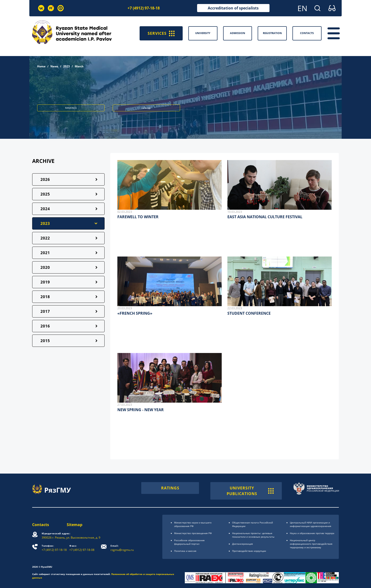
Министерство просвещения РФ (193, 533)
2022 (45, 238)
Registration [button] (272, 33)
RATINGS (170, 488)
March (79, 66)
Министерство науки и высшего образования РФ (193, 524)
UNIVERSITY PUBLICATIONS (250, 491)
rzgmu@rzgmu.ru (122, 548)
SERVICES (161, 33)
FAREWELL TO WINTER (138, 217)
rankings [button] (146, 108)
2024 (45, 209)
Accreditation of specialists (233, 8)
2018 (45, 297)
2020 (45, 267)
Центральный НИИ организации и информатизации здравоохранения (311, 524)
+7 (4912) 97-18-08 (82, 548)
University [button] (203, 33)
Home (41, 66)
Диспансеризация (243, 544)
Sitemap (75, 525)
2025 (45, 194)
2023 (66, 66)
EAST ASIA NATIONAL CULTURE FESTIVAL (265, 217)
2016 (45, 326)
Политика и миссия (185, 551)
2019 (45, 282)
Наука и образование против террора (312, 533)
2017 (45, 311)
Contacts (41, 525)
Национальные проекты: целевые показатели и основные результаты (253, 535)
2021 (45, 253)
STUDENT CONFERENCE (249, 313)
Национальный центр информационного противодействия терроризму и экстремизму (311, 544)
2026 (45, 179)
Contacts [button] (307, 33)
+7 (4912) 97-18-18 (144, 8)
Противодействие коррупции (249, 551)
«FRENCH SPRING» (135, 313)
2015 (45, 341)
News (54, 66)
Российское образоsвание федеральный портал (189, 542)
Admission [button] (238, 33)
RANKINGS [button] (71, 108)
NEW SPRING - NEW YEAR (141, 410)
